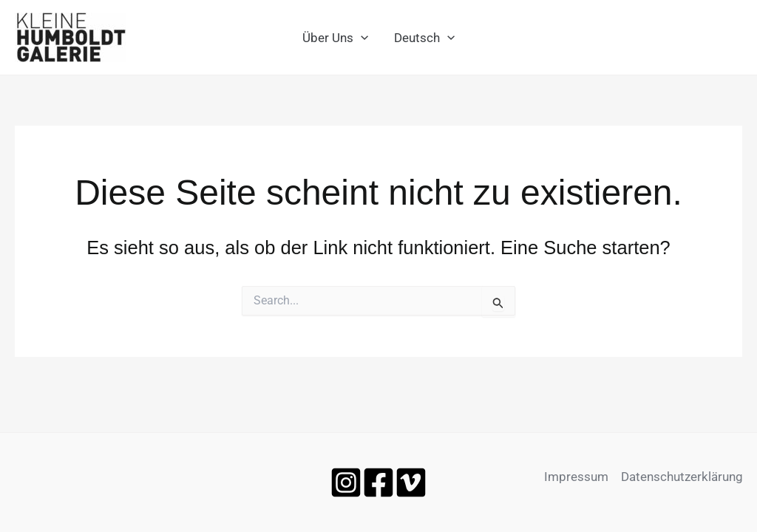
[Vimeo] (411, 482)
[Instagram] (346, 482)
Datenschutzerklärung (682, 477)
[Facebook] (378, 482)
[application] (361, 38)
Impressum (576, 477)
